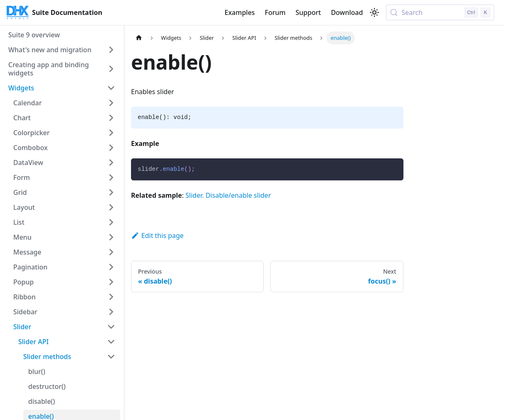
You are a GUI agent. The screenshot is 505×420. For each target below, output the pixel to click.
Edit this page (157, 235)
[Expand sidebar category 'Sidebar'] (111, 312)
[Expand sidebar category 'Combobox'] (111, 148)
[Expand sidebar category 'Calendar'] (111, 103)
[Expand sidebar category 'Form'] (111, 177)
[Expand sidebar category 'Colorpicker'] (111, 133)
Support (308, 12)
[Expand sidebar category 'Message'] (111, 252)
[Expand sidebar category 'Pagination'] (111, 267)
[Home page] (139, 38)
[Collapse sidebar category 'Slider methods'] (111, 357)
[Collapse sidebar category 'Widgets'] (111, 88)
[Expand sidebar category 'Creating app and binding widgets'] (111, 69)
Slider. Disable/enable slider (228, 195)
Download (347, 12)
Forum (275, 12)
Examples (239, 12)
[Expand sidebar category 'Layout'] (111, 207)
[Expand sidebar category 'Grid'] (111, 192)
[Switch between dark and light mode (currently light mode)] (374, 12)
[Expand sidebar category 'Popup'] (111, 282)
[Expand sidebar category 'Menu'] (111, 237)
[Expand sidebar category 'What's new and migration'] (111, 50)
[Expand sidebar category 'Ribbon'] (111, 297)
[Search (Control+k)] (440, 12)
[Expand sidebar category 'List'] (111, 222)
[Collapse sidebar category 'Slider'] (111, 327)
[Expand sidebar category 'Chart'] (111, 118)
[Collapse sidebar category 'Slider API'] (111, 342)
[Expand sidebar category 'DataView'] (111, 163)
